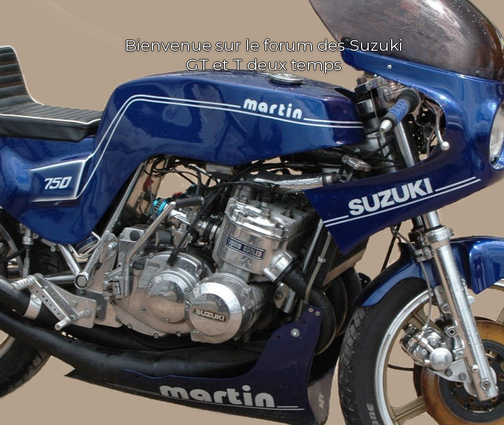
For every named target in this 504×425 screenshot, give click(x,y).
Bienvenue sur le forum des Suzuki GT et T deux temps (264, 55)
